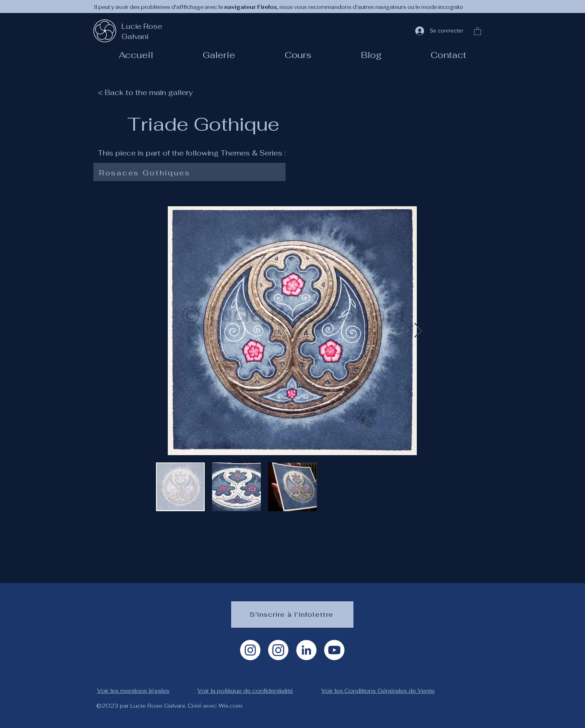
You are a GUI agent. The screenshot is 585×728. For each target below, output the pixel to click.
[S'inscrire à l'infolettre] (292, 615)
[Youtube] (334, 650)
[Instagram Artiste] (250, 650)
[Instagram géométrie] (278, 650)
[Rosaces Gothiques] (188, 173)
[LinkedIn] (306, 650)
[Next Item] (418, 331)
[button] (298, 55)
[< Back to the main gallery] (150, 92)
